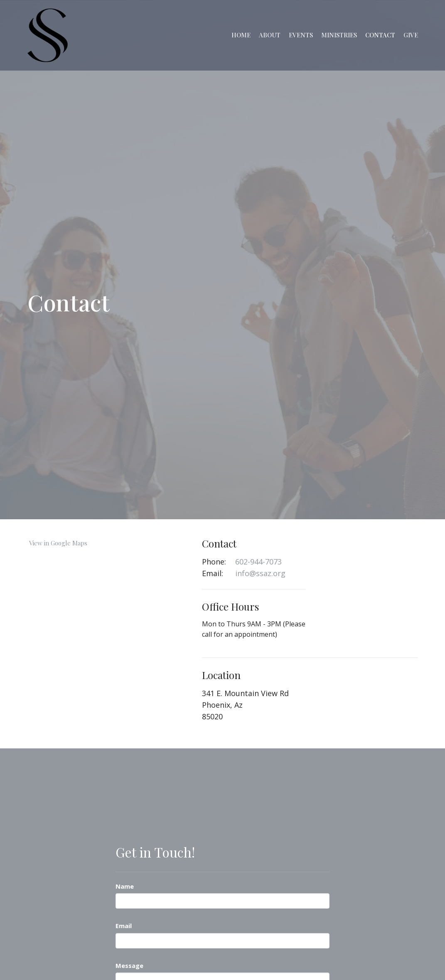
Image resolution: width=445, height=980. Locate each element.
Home (241, 35)
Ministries (339, 35)
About (270, 35)
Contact (380, 35)
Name (125, 886)
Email (124, 926)
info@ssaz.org (260, 573)
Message (129, 965)
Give (411, 35)
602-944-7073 (258, 562)
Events (301, 35)
